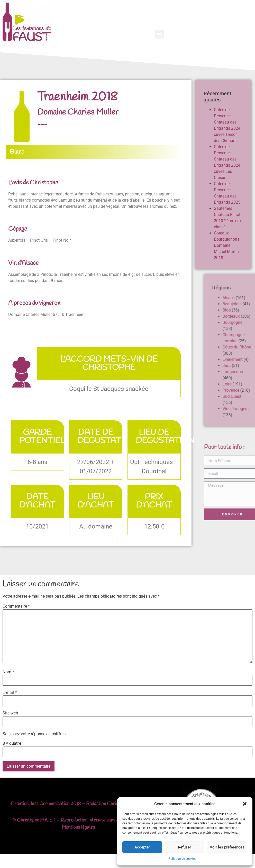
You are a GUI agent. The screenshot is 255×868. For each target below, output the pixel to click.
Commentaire (16, 606)
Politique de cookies (182, 859)
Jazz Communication (49, 804)
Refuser (184, 847)
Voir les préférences (227, 847)
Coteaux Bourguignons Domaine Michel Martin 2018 (228, 245)
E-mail (10, 693)
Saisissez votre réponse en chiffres (34, 734)
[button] (245, 804)
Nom (8, 672)
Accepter (142, 847)
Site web (10, 713)
